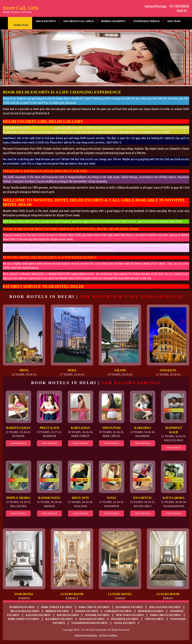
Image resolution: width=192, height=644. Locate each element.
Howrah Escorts (151, 611)
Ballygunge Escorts (165, 607)
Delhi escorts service (42, 128)
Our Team (174, 21)
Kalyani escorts (38, 615)
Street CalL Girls (21, 9)
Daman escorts (87, 611)
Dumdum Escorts (22, 607)
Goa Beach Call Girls (78, 21)
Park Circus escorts (165, 615)
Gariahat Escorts (118, 611)
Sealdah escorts (92, 619)
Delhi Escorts (46, 21)
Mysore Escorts (97, 615)
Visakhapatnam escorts (89, 623)
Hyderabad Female (146, 21)
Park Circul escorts (94, 607)
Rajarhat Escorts (59, 619)
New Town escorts (130, 615)
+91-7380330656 (179, 6)
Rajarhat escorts (129, 607)
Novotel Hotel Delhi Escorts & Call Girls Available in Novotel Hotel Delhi (94, 202)
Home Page (21, 25)
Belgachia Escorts (25, 611)
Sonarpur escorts (125, 619)
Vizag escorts (124, 623)
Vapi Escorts (154, 619)
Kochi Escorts (68, 615)
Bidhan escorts (57, 611)
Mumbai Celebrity (114, 21)
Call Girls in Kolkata (108, 636)
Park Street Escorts (57, 607)
